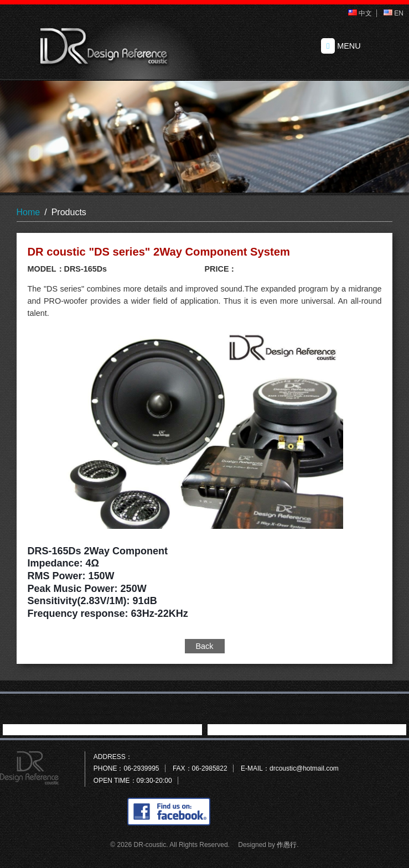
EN (394, 13)
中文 (360, 13)
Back (205, 646)
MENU (341, 46)
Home (29, 212)
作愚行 (287, 845)
